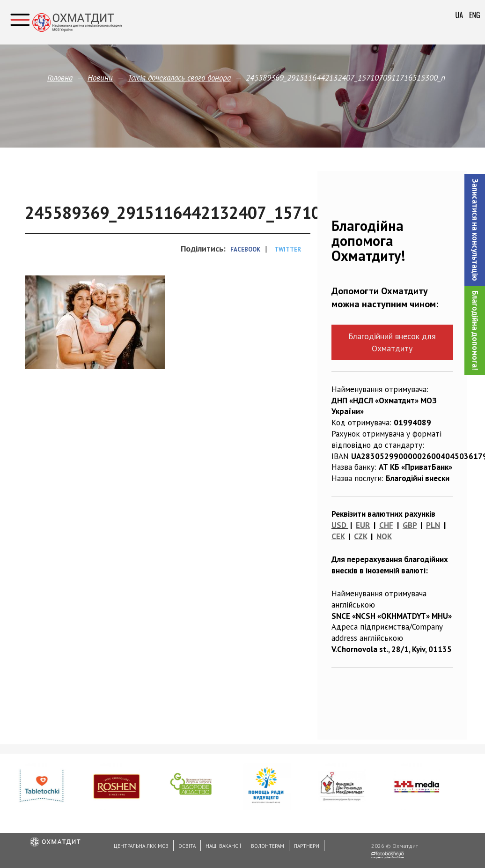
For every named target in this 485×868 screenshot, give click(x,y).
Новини (100, 78)
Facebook (245, 249)
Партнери (307, 846)
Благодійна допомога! (475, 330)
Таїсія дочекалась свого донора (179, 78)
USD (339, 525)
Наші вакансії (223, 846)
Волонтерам (268, 846)
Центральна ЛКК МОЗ (141, 846)
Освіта (187, 846)
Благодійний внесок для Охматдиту (392, 342)
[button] (475, 230)
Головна (60, 78)
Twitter (288, 249)
